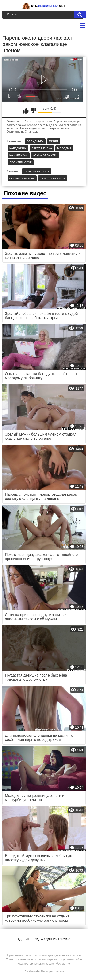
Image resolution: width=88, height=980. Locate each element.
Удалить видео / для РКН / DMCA (44, 939)
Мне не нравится (33, 111)
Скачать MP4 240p (53, 178)
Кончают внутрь (45, 155)
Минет (54, 141)
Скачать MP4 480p (22, 178)
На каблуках (19, 155)
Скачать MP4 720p (37, 171)
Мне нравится (26, 111)
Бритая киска (42, 148)
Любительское (21, 162)
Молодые (64, 148)
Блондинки (35, 141)
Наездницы (18, 148)
